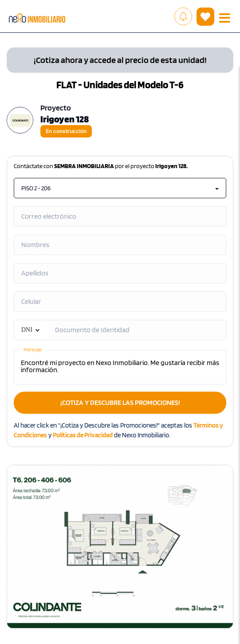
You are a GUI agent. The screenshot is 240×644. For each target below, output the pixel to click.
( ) (205, 17)
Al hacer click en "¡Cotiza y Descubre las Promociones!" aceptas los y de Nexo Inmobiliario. (118, 430)
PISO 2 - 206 (120, 188)
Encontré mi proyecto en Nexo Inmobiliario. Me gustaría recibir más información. (120, 367)
